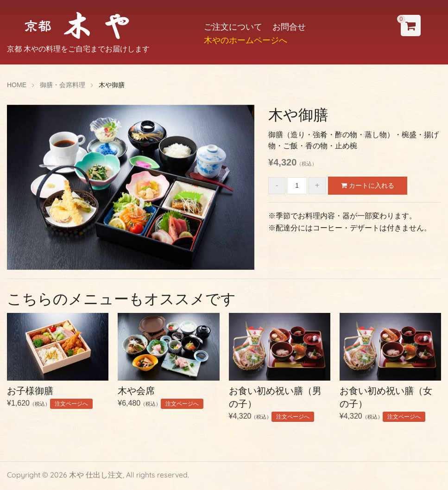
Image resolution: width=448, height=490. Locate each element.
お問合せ (289, 27)
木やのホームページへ (246, 40)
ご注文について (233, 27)
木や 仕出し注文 (96, 475)
